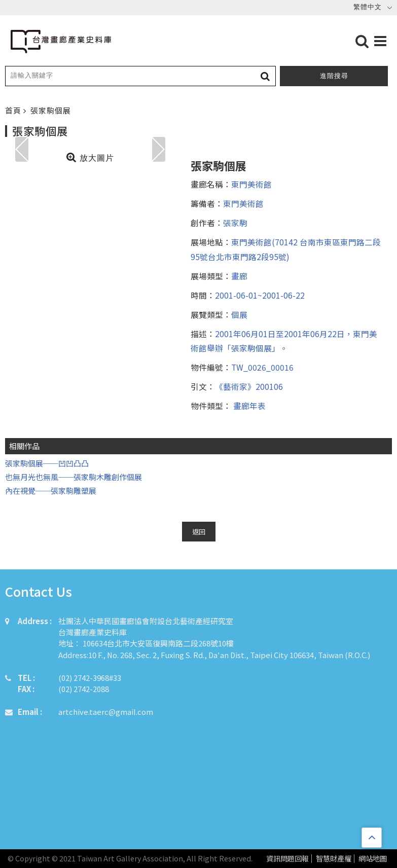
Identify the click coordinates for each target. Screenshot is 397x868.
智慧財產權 (334, 859)
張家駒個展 (51, 110)
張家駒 (235, 223)
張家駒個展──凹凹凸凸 (47, 463)
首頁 (14, 110)
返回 (199, 532)
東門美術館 (251, 184)
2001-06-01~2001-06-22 (260, 295)
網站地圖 (373, 859)
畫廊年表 (248, 406)
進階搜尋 (334, 76)
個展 (239, 314)
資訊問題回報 (287, 859)
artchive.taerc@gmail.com (106, 712)
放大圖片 (90, 157)
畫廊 (239, 276)
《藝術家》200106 (249, 386)
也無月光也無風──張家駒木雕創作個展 (74, 477)
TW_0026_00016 (262, 367)
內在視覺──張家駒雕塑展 (51, 491)
